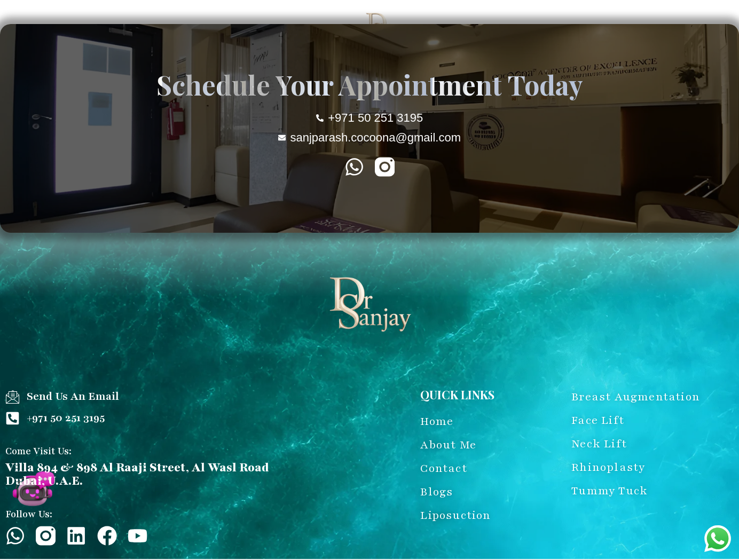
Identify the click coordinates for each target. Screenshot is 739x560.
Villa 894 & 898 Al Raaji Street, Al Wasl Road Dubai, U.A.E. (137, 474)
